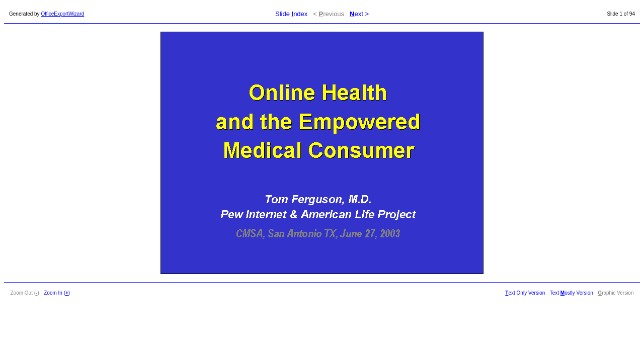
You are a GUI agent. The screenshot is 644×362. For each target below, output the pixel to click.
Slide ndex (291, 14)
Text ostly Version (572, 293)
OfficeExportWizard (62, 14)
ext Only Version (525, 293)
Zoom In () (57, 293)
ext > (359, 14)
